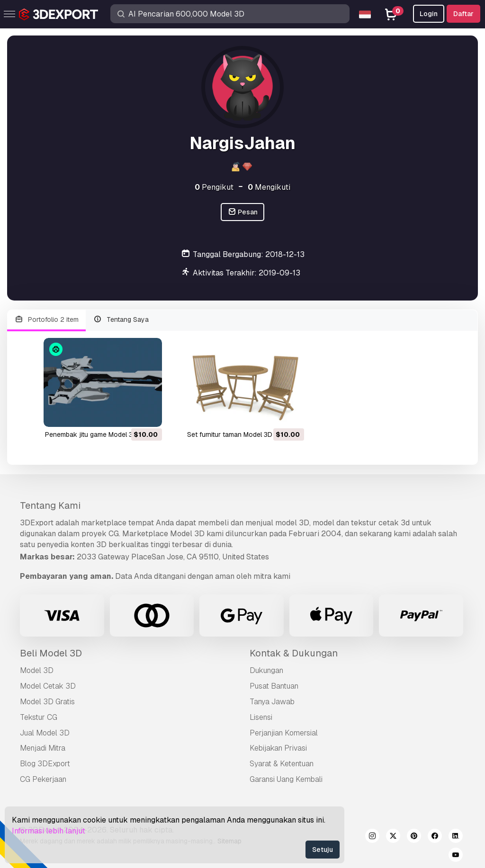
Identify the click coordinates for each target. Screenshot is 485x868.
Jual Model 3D (45, 733)
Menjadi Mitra (43, 748)
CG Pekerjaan (43, 779)
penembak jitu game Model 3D (91, 434)
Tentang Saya (121, 320)
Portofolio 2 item (46, 320)
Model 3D (37, 670)
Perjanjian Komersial (284, 733)
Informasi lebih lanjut (49, 831)
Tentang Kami (50, 505)
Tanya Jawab (272, 702)
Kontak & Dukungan (294, 653)
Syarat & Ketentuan (282, 764)
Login (429, 14)
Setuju (323, 850)
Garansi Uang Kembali (286, 779)
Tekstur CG (39, 717)
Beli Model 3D (51, 653)
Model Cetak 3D (48, 686)
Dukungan (266, 670)
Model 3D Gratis (47, 702)
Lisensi (261, 717)
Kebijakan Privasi (278, 748)
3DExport (37, 523)
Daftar (463, 14)
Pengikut (214, 187)
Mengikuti (269, 187)
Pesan (243, 212)
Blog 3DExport (45, 764)
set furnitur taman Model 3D (230, 434)
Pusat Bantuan (274, 686)
